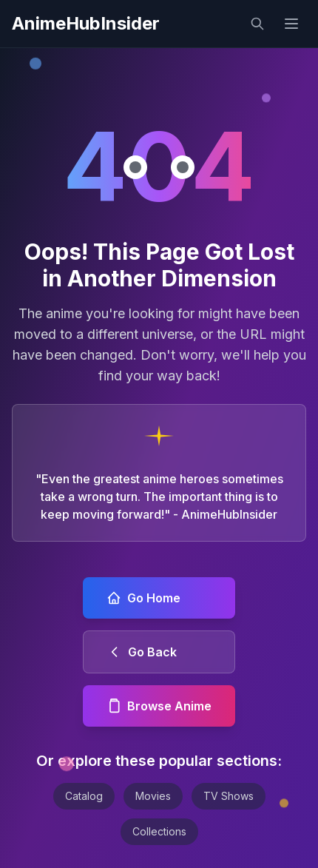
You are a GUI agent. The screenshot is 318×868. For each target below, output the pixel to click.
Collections (159, 831)
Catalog (84, 796)
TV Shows (229, 796)
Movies (153, 796)
